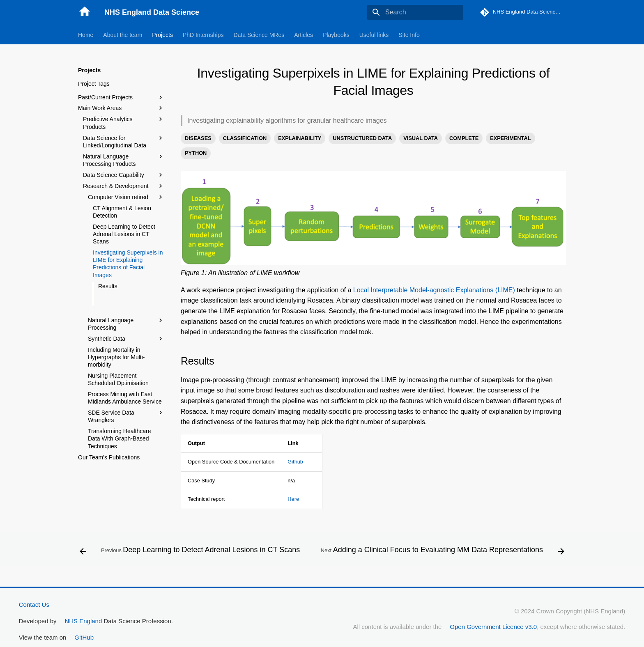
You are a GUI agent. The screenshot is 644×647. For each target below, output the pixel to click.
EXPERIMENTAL (510, 138)
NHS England (83, 621)
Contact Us (34, 605)
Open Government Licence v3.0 (493, 627)
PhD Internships (203, 35)
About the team (123, 35)
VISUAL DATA (421, 138)
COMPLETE (464, 138)
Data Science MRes (259, 35)
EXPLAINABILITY (300, 138)
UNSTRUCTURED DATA (362, 138)
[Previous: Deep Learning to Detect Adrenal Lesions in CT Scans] (191, 551)
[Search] (415, 12)
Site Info (409, 35)
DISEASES (198, 138)
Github (295, 462)
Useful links (374, 35)
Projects (162, 35)
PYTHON (196, 153)
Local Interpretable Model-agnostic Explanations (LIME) (434, 290)
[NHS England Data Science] (85, 12)
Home (86, 35)
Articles (304, 35)
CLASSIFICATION (245, 138)
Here (293, 499)
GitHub (84, 637)
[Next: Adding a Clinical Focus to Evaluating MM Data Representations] (442, 551)
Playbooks (336, 35)
